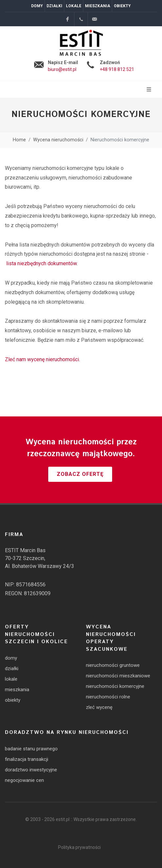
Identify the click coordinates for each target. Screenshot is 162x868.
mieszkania (17, 690)
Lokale (74, 6)
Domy (37, 6)
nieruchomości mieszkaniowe (118, 676)
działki (12, 669)
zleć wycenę (99, 707)
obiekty (13, 700)
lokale (11, 679)
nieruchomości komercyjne (115, 686)
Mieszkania (98, 6)
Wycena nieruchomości (58, 140)
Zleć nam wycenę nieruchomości (42, 359)
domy (11, 658)
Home (19, 140)
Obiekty (122, 6)
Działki (54, 6)
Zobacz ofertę (80, 474)
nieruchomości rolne (108, 697)
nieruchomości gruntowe (113, 665)
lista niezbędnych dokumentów (41, 263)
